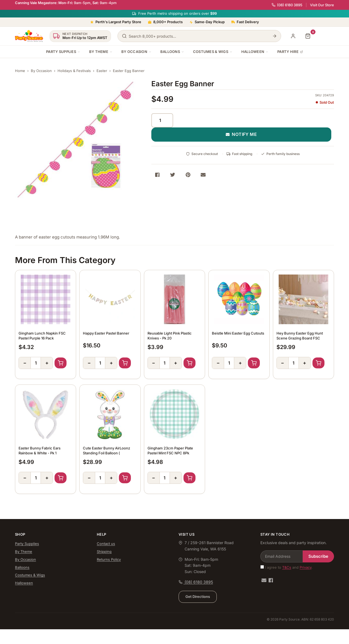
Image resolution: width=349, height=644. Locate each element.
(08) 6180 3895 (287, 5)
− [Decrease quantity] (25, 363)
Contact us (106, 544)
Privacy (306, 567)
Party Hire (290, 52)
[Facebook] (271, 580)
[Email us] (264, 580)
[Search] (275, 36)
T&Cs (287, 567)
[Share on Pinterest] (188, 175)
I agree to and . (286, 567)
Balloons (172, 52)
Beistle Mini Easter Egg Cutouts (238, 333)
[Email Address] (282, 556)
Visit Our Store (322, 5)
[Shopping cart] (308, 36)
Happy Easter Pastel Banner (106, 333)
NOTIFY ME (241, 134)
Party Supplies (63, 52)
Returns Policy (109, 559)
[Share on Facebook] (157, 175)
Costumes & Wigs (213, 52)
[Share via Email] (203, 175)
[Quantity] (162, 120)
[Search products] (199, 36)
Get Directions (198, 597)
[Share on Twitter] (173, 175)
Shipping (104, 551)
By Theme (101, 52)
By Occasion (136, 52)
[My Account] (293, 36)
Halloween (255, 52)
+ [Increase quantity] (47, 363)
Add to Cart (61, 363)
